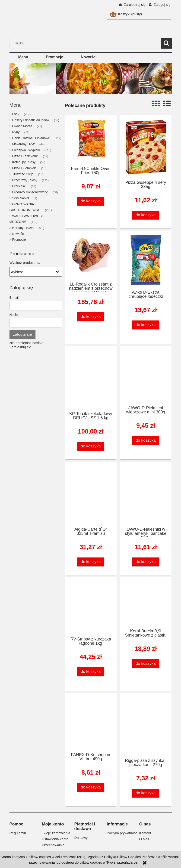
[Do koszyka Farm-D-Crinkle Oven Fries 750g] (91, 201)
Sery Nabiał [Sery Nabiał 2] (21, 198)
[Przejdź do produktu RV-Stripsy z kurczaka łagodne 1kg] (91, 607)
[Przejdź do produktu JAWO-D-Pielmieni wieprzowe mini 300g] (146, 376)
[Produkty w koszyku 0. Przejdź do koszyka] (126, 14)
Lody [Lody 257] (16, 114)
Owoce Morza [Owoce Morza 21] (22, 126)
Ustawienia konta (55, 839)
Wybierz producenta (25, 263)
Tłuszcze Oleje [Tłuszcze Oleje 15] (23, 174)
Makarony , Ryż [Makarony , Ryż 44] (24, 144)
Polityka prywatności (123, 833)
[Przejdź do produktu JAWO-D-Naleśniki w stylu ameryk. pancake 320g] (146, 494)
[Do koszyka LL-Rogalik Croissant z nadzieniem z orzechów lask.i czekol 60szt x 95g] (91, 317)
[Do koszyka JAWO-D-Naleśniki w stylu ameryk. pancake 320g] (146, 562)
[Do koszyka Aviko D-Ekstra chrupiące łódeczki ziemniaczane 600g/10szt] (146, 325)
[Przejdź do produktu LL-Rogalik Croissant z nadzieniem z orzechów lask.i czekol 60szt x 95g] (91, 256)
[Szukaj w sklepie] (86, 43)
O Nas (144, 839)
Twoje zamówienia (56, 833)
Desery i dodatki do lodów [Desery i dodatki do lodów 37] (31, 120)
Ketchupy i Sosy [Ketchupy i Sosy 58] (24, 162)
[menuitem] (23, 57)
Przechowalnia (53, 845)
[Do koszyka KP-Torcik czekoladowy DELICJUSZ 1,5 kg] (91, 446)
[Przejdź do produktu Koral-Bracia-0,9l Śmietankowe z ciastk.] (146, 603)
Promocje (19, 240)
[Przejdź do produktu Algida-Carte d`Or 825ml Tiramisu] (91, 494)
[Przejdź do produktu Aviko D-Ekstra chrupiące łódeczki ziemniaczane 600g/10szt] (146, 260)
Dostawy (81, 838)
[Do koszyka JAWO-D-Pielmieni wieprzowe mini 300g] (146, 440)
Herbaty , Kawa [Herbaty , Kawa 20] (23, 228)
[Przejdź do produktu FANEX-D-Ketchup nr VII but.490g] (91, 722)
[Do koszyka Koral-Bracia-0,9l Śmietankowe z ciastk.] (146, 663)
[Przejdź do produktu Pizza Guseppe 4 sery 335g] (146, 147)
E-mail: (15, 298)
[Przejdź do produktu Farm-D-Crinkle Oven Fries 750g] (91, 140)
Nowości (18, 234)
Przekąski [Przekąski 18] (19, 186)
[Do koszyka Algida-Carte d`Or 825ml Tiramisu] (91, 562)
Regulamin (18, 833)
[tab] (88, 90)
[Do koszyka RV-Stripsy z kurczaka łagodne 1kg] (91, 672)
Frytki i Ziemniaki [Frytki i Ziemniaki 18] (24, 168)
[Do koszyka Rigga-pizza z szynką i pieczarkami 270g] (146, 793)
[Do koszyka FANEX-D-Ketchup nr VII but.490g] (91, 787)
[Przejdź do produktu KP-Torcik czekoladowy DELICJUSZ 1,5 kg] (91, 379)
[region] (91, 79)
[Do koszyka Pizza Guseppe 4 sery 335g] (146, 215)
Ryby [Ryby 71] (16, 132)
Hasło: (14, 315)
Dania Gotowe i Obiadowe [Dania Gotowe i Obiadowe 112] (31, 138)
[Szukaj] (166, 43)
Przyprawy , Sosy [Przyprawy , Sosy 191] (25, 180)
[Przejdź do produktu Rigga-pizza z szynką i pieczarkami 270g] (146, 725)
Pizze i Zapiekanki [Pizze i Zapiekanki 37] (25, 156)
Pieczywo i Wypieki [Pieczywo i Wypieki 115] (26, 150)
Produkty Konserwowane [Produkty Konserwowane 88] (30, 192)
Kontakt (145, 833)
